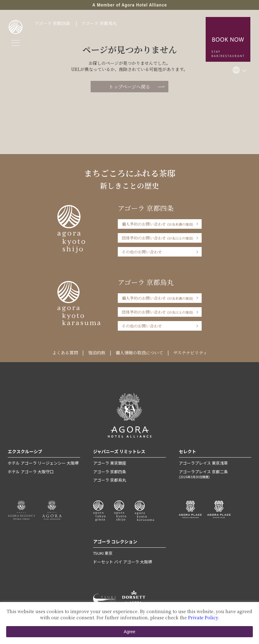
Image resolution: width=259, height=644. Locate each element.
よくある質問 (65, 353)
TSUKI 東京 (103, 553)
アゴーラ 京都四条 (52, 23)
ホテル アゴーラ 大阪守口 (31, 472)
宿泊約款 (97, 353)
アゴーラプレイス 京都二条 (215, 474)
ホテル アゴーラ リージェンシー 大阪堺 (43, 463)
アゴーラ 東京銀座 (110, 463)
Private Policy (203, 617)
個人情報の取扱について (139, 353)
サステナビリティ (190, 353)
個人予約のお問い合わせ (158, 224)
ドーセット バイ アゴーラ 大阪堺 (123, 562)
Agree (129, 632)
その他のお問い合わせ (142, 252)
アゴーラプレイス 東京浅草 (203, 463)
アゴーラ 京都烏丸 (99, 23)
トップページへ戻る (129, 87)
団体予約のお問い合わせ (158, 238)
